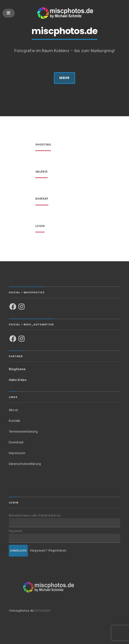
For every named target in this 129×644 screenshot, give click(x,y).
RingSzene (17, 369)
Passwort (16, 531)
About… (14, 410)
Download (16, 442)
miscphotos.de (23, 611)
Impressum (17, 453)
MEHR (64, 78)
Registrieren (57, 550)
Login (40, 226)
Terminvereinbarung (23, 431)
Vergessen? (38, 550)
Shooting (43, 145)
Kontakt (42, 199)
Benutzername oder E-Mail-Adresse (35, 515)
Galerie (41, 172)
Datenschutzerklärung (25, 464)
